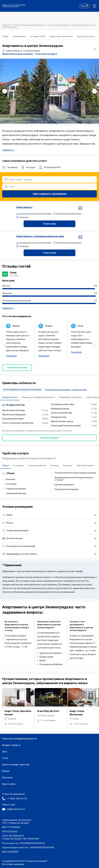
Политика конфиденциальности (20, 739)
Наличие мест (20, 36)
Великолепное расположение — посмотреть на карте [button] (30, 54)
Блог (5, 752)
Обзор (5, 36)
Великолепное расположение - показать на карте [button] (66, 390)
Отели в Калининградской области (29, 25)
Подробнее (11, 356)
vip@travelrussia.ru (14, 809)
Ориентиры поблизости (61, 36)
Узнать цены (50, 224)
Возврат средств (11, 745)
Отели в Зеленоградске (60, 25)
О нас (5, 758)
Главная (6, 25)
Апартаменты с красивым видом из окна (49, 236)
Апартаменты (49, 207)
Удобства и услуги (86, 36)
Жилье (6, 771)
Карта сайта (9, 784)
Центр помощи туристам (16, 764)
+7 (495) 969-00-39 (15, 799)
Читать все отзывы (17, 368)
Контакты (7, 777)
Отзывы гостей (38, 36)
